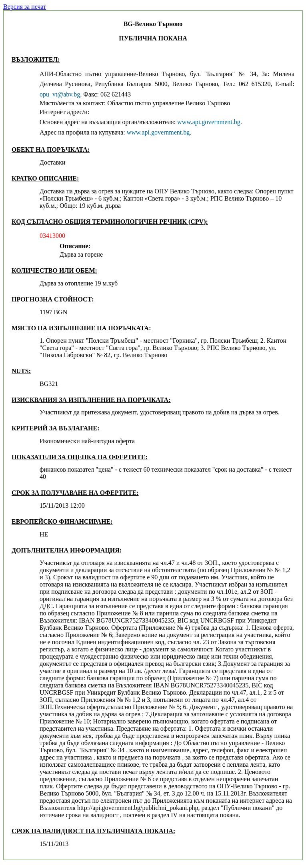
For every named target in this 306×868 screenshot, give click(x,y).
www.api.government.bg (209, 122)
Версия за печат (25, 7)
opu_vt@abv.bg (60, 94)
